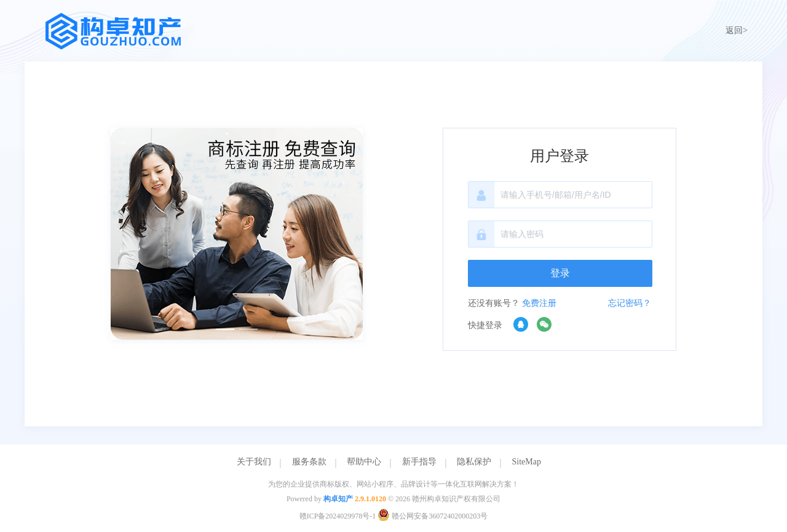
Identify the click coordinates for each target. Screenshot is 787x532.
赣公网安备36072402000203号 (433, 516)
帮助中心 (364, 462)
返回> (737, 30)
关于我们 (254, 462)
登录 (560, 273)
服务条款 (309, 462)
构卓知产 (338, 499)
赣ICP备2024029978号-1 (338, 516)
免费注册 (539, 303)
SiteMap (527, 462)
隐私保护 (474, 462)
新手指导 (419, 462)
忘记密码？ (630, 303)
